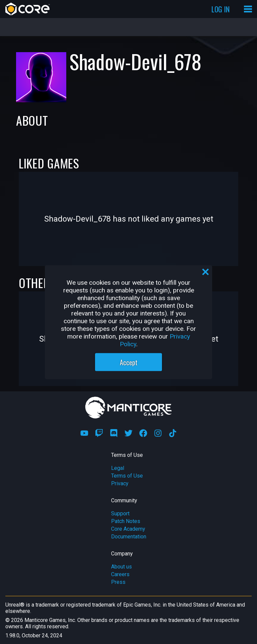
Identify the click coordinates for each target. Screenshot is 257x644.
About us (121, 567)
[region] (128, 322)
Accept (129, 362)
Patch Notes (126, 521)
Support (120, 513)
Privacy (120, 483)
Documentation (129, 537)
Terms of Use (127, 476)
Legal (118, 468)
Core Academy (128, 529)
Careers (120, 574)
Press (118, 582)
